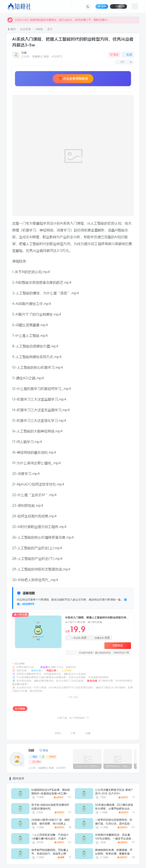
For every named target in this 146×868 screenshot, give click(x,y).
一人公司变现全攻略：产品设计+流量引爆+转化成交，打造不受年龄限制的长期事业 (50, 839)
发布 (102, 6)
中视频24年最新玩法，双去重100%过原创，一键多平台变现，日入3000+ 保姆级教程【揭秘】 (114, 839)
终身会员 (100, 638)
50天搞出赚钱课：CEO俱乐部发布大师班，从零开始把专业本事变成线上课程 (114, 809)
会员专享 (25, 29)
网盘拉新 (50, 670)
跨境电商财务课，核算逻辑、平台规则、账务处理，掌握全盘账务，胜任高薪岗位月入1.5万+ (114, 854)
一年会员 (77, 638)
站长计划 (35, 670)
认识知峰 (65, 670)
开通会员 (118, 6)
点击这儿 (44, 667)
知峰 (24, 53)
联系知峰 (91, 681)
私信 (128, 55)
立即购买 (118, 646)
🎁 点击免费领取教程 (73, 79)
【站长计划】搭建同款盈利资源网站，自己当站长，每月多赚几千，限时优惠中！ (59, 20)
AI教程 (39, 29)
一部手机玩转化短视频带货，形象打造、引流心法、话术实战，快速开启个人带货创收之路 (114, 824)
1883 (33, 757)
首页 (12, 29)
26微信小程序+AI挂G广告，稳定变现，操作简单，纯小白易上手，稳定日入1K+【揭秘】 (51, 824)
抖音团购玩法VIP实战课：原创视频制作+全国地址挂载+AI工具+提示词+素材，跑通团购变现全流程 (51, 794)
